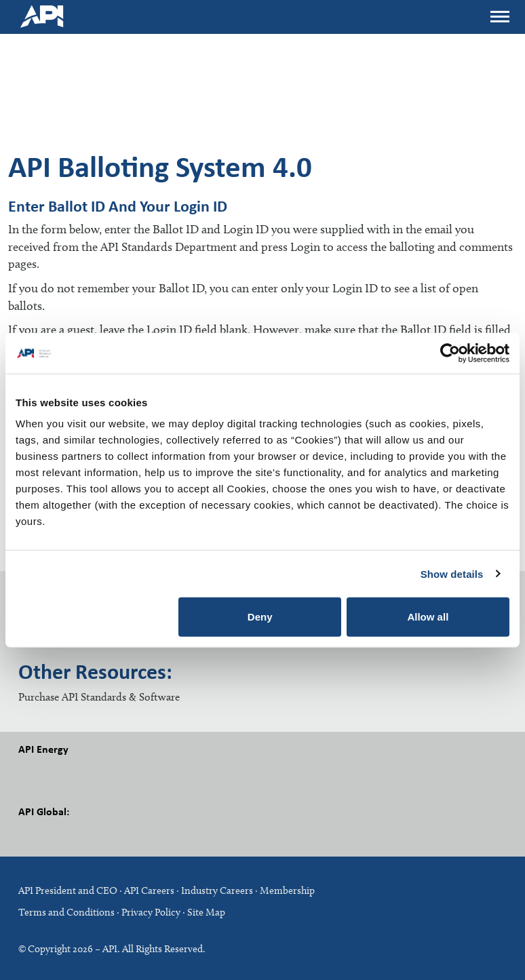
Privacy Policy (151, 912)
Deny (260, 617)
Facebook (32, 772)
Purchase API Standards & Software (99, 697)
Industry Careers (217, 890)
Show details (452, 573)
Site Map (206, 912)
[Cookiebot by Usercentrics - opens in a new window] (450, 353)
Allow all (428, 617)
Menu (499, 13)
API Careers (149, 890)
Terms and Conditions (66, 912)
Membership (287, 890)
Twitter (62, 772)
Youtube (123, 772)
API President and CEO (68, 890)
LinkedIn (93, 834)
